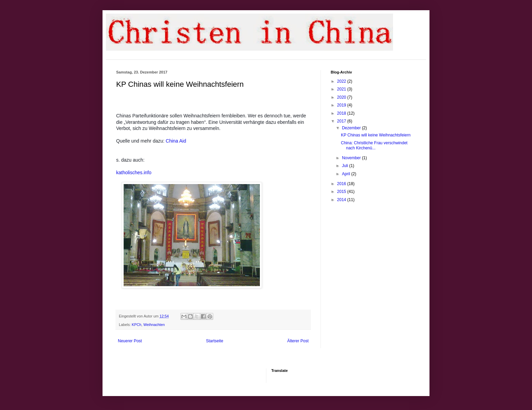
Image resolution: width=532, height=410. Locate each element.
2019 (342, 105)
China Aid (176, 141)
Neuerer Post (130, 341)
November (352, 158)
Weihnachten (154, 325)
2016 (342, 184)
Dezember (352, 128)
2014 (342, 200)
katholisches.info (134, 173)
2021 (342, 89)
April (347, 174)
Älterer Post (298, 341)
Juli (346, 166)
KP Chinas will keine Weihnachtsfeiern (376, 135)
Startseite (215, 341)
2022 (342, 81)
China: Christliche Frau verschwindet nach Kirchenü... (374, 145)
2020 (342, 97)
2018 (342, 113)
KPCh (137, 325)
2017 (342, 121)
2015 (342, 192)
